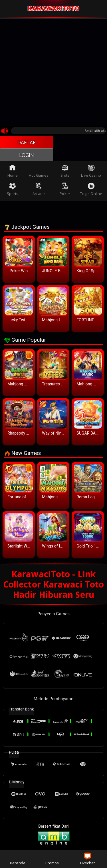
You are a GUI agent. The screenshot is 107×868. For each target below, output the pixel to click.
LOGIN (27, 156)
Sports (13, 190)
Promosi (53, 859)
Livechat (87, 859)
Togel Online (91, 190)
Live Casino (91, 172)
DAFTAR (27, 142)
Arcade (39, 190)
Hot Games (39, 172)
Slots (65, 172)
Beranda (18, 859)
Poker (65, 190)
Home (13, 172)
